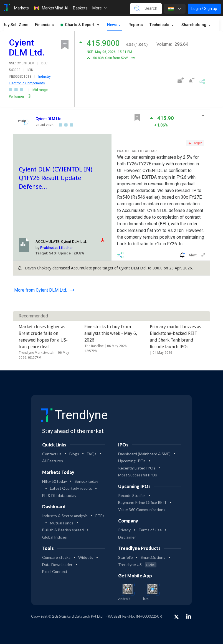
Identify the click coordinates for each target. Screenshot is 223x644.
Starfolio (126, 557)
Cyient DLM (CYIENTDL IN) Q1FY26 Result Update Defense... (56, 178)
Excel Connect (55, 571)
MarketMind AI (51, 8)
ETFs (100, 516)
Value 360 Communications (142, 510)
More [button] (99, 8)
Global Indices (55, 537)
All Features (53, 461)
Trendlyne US (137, 565)
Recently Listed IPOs (137, 468)
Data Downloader (57, 565)
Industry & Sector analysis (65, 516)
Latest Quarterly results (71, 488)
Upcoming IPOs (132, 461)
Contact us (52, 454)
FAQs (92, 454)
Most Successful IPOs (138, 475)
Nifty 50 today (55, 481)
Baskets (80, 8)
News (112, 25)
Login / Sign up (204, 9)
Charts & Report (77, 25)
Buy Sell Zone (16, 25)
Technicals (160, 25)
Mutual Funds (62, 523)
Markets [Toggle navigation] (21, 8)
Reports (136, 25)
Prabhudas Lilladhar (57, 248)
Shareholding (194, 25)
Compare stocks (56, 557)
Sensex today (86, 481)
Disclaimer (127, 537)
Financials (44, 25)
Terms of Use (150, 530)
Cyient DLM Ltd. (49, 119)
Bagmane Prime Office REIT (142, 502)
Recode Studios (132, 495)
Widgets (86, 557)
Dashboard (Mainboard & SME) (144, 454)
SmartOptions (153, 557)
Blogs (74, 454)
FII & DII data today (59, 495)
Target (195, 143)
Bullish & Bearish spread (63, 530)
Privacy (124, 530)
